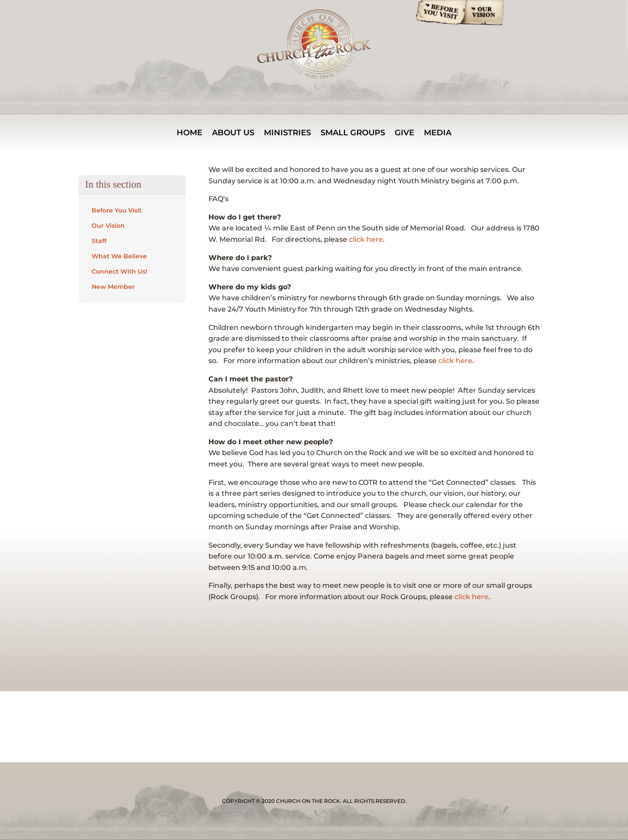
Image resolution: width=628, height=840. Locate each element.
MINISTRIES (287, 134)
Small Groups (353, 134)
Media (438, 134)
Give (404, 134)
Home (189, 134)
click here (366, 239)
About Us (233, 134)
